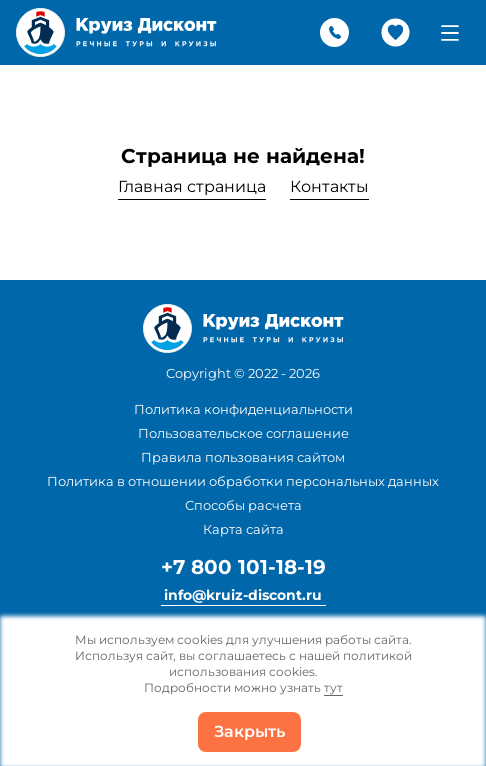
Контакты (329, 186)
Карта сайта (243, 529)
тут (333, 687)
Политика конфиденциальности (243, 409)
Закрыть (249, 731)
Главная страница (192, 186)
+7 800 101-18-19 (243, 567)
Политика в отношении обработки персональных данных (243, 481)
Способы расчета (243, 505)
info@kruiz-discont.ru (243, 595)
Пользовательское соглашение (243, 433)
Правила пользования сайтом (243, 457)
